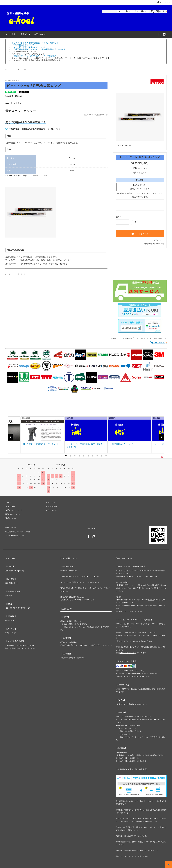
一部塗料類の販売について (23, 45)
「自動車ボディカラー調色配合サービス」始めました (34, 56)
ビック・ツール (20, 69)
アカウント (164, 2)
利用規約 (151, 600)
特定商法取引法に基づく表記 (18, 531)
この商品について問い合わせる (122, 338)
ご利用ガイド (25, 34)
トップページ (160, 338)
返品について (159, 240)
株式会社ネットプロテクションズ (136, 810)
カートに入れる (140, 234)
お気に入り (140, 173)
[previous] (11, 437)
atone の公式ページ (127, 653)
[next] (161, 437)
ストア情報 (10, 34)
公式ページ (128, 611)
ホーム (8, 69)
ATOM (13, 527)
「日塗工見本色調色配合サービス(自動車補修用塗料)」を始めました (40, 49)
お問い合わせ (40, 34)
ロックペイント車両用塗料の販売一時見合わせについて (35, 43)
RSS (7, 527)
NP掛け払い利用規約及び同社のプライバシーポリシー (137, 827)
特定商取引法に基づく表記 (154, 244)
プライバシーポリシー (15, 535)
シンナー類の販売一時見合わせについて (28, 47)
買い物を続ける (144, 338)
